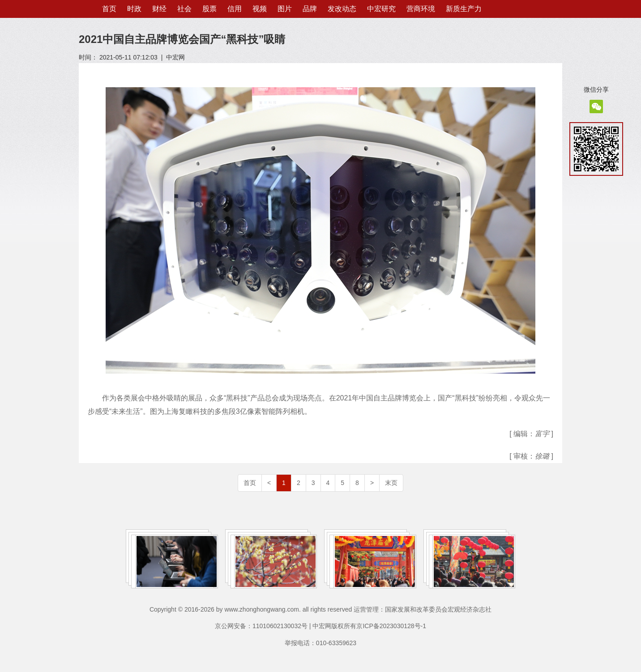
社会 (184, 9)
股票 (209, 9)
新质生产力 (464, 9)
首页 (109, 9)
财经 (159, 9)
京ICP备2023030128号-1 (391, 626)
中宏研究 (381, 9)
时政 (134, 9)
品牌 (310, 9)
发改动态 (342, 9)
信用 (235, 9)
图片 (285, 9)
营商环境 (421, 9)
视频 (260, 9)
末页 (391, 483)
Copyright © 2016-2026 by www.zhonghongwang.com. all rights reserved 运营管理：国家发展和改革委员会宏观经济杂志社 (320, 609)
